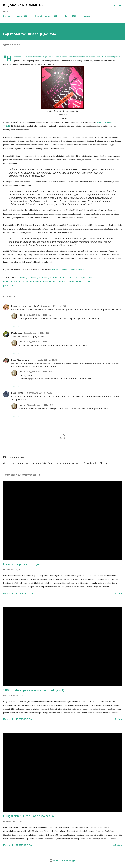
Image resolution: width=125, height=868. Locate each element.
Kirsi (52, 270)
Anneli (81, 270)
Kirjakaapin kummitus (23, 5)
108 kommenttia (24, 593)
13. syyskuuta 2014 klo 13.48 (40, 405)
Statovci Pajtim (74, 281)
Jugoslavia (73, 278)
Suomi (87, 281)
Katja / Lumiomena (20, 360)
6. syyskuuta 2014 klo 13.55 (37, 333)
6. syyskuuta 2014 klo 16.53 (44, 360)
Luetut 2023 (71, 16)
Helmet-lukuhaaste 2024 (47, 16)
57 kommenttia (24, 845)
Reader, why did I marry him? (25, 306)
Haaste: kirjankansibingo (22, 564)
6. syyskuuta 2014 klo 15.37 (40, 315)
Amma (58, 270)
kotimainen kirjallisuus (16, 281)
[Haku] (114, 5)
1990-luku (32, 278)
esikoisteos (61, 278)
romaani (61, 281)
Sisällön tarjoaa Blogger (62, 860)
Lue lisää (117, 593)
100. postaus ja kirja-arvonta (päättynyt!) (34, 690)
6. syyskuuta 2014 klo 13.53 (54, 306)
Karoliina (66, 270)
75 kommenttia (24, 719)
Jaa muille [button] (8, 286)
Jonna (22, 315)
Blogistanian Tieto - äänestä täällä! (29, 816)
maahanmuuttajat (39, 281)
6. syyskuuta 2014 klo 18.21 (40, 372)
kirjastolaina (87, 278)
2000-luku (43, 278)
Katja (73, 270)
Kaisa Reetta (17, 393)
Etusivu (7, 16)
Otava (52, 281)
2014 (52, 278)
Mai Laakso (17, 333)
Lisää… (87, 16)
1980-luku (21, 278)
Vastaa (16, 326)
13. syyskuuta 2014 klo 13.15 (39, 393)
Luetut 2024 (23, 16)
